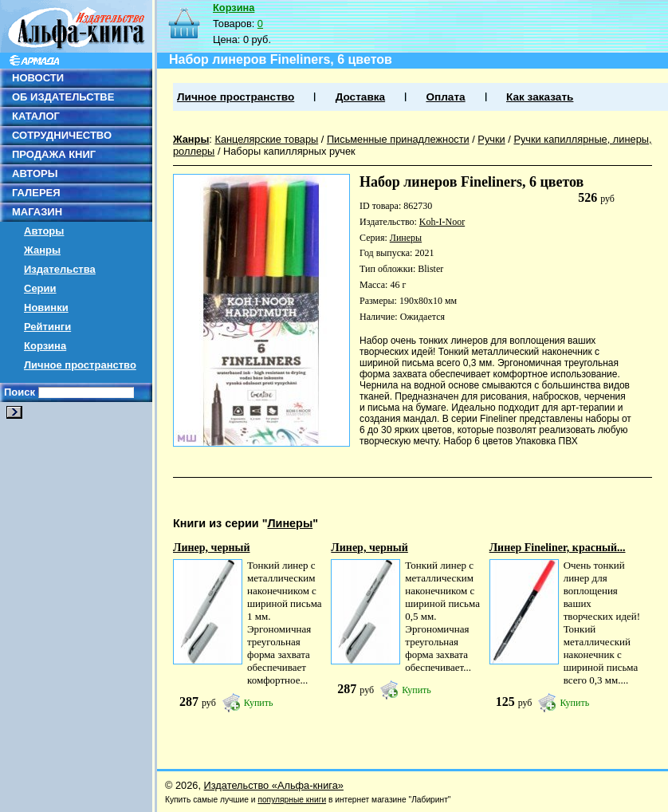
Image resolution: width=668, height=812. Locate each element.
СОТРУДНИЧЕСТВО (62, 135)
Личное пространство (80, 365)
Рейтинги (47, 327)
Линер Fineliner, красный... (558, 548)
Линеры (406, 238)
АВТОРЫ (35, 173)
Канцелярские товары (266, 139)
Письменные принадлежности (398, 139)
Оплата (445, 97)
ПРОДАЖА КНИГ (54, 154)
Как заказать (540, 97)
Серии (40, 288)
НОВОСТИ (38, 78)
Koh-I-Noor (442, 222)
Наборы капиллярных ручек (289, 151)
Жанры (42, 250)
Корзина (45, 346)
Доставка (360, 97)
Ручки (491, 139)
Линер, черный (212, 548)
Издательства (60, 269)
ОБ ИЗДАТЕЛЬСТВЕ (63, 97)
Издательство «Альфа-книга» (274, 785)
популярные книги (292, 800)
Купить (259, 703)
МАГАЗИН (37, 212)
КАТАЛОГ (36, 116)
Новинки (46, 307)
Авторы (44, 231)
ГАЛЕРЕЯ (36, 193)
